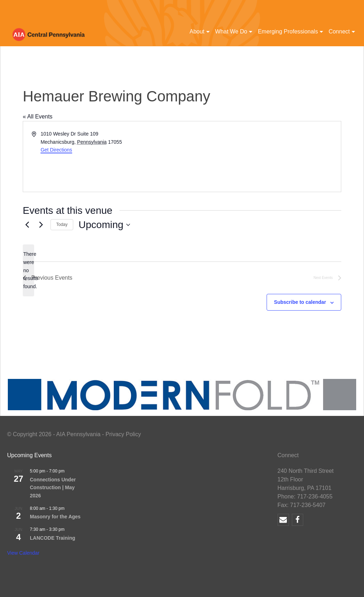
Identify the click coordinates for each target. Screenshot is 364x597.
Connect (339, 31)
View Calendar (23, 553)
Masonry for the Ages (55, 517)
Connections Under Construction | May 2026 (53, 488)
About (197, 31)
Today (62, 224)
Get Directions (56, 150)
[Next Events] (41, 225)
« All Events (38, 117)
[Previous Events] (27, 225)
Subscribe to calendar (300, 302)
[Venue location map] (261, 157)
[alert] (28, 270)
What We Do (231, 31)
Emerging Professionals (288, 31)
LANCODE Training (53, 538)
